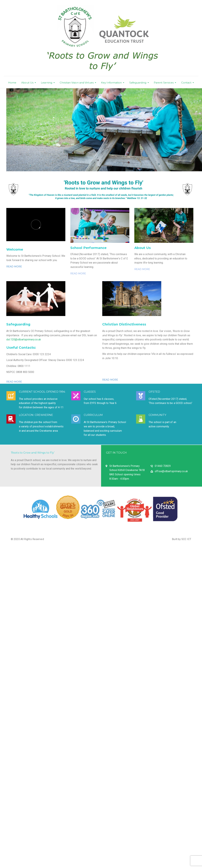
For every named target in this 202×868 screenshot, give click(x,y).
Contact (186, 83)
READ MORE (14, 267)
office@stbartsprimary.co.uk (171, 471)
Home (12, 83)
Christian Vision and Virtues (77, 83)
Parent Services (164, 83)
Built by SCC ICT (182, 539)
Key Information (111, 83)
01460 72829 (163, 466)
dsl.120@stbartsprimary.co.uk (24, 339)
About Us (27, 83)
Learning (47, 83)
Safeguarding (138, 83)
